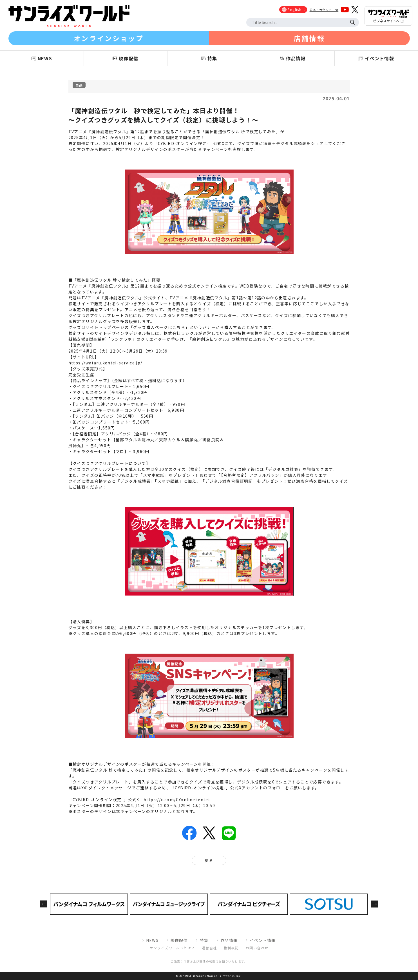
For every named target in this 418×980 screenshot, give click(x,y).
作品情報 (229, 940)
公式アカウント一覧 (324, 10)
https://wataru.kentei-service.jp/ (105, 363)
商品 (79, 85)
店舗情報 (309, 38)
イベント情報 (263, 940)
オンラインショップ (109, 38)
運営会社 (209, 948)
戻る (209, 860)
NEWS (152, 940)
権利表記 (231, 948)
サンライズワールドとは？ (172, 948)
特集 (204, 940)
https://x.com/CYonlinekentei (177, 799)
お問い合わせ (257, 948)
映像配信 (179, 940)
